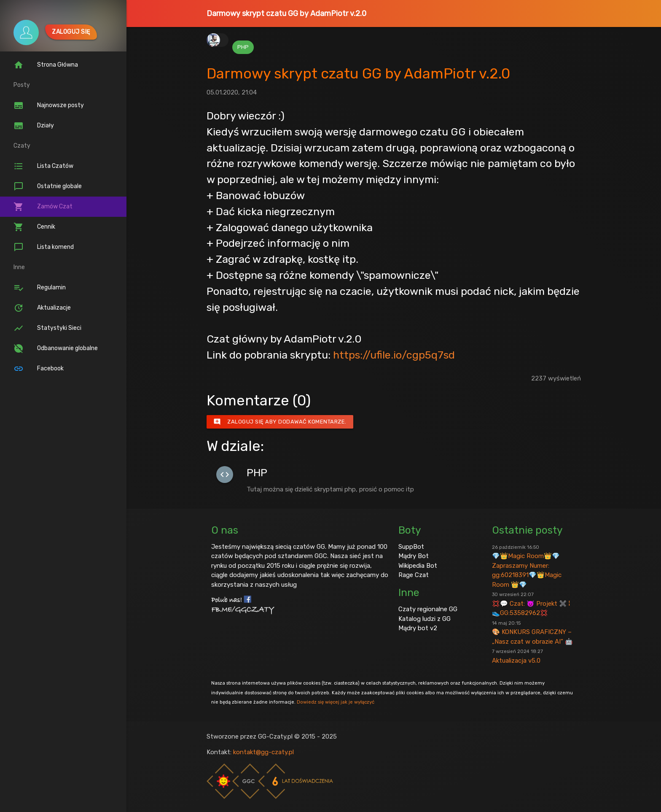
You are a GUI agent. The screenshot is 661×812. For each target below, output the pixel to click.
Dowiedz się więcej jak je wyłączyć (336, 702)
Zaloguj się (71, 32)
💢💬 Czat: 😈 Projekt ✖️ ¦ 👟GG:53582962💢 (531, 604)
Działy (34, 126)
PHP (243, 47)
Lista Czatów (43, 166)
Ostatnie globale (48, 186)
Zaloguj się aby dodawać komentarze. (280, 422)
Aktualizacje (42, 308)
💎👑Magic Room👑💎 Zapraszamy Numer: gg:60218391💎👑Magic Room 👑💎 (527, 566)
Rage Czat (414, 575)
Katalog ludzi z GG (425, 619)
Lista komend (44, 247)
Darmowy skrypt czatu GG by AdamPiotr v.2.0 (286, 13)
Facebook (39, 369)
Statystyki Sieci (47, 328)
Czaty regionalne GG (428, 609)
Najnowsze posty (49, 105)
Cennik (34, 227)
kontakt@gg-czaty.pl (263, 752)
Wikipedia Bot (418, 566)
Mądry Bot (414, 556)
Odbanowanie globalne (56, 348)
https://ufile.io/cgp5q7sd (394, 355)
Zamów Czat (43, 207)
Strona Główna (46, 65)
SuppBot (411, 547)
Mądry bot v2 (418, 628)
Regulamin (40, 288)
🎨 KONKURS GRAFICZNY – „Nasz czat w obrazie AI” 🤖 (532, 633)
